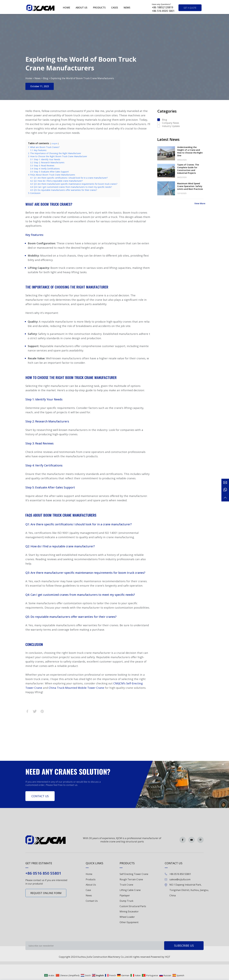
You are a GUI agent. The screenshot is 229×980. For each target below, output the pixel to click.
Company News (171, 123)
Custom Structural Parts (133, 906)
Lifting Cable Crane (130, 890)
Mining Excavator (129, 911)
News (127, 8)
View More (200, 203)
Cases (115, 8)
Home (66, 8)
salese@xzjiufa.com (180, 879)
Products (99, 8)
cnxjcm (54, 143)
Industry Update (171, 126)
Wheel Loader (127, 917)
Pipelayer (125, 895)
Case (88, 890)
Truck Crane (126, 885)
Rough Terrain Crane (131, 879)
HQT (168, 957)
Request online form (46, 893)
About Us (91, 885)
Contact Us (40, 796)
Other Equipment (129, 922)
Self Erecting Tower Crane (134, 874)
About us (81, 8)
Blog (46, 78)
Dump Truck (126, 901)
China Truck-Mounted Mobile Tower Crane (76, 688)
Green (40, 8)
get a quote (190, 8)
